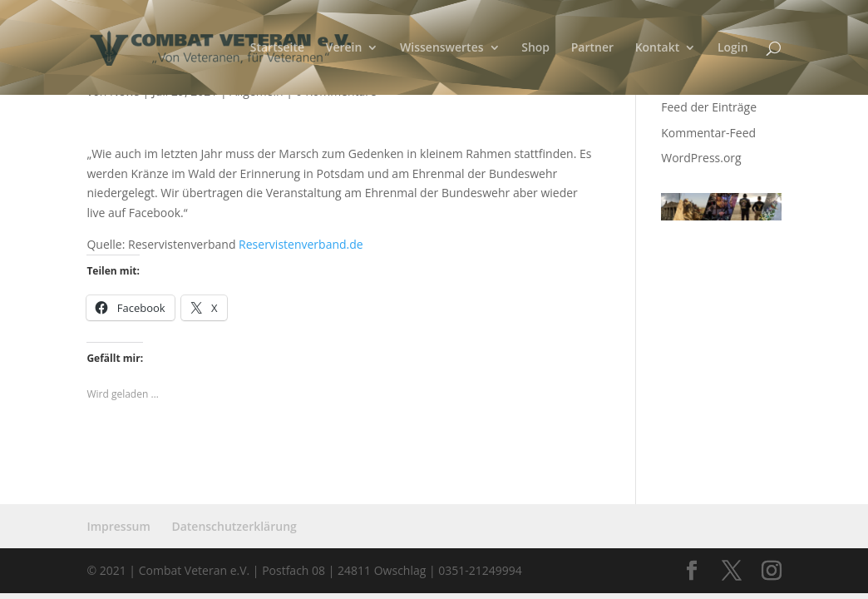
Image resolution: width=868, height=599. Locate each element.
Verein (344, 48)
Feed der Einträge (709, 107)
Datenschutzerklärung (234, 526)
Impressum (118, 526)
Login (733, 48)
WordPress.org (701, 158)
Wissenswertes (442, 48)
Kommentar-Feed (708, 133)
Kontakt (658, 48)
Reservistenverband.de (301, 244)
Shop (535, 48)
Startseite (277, 48)
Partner (592, 48)
